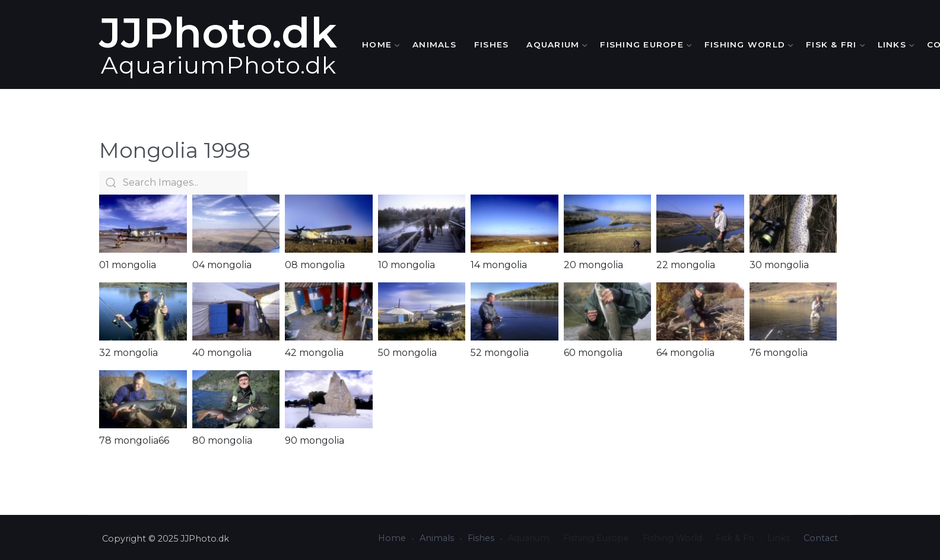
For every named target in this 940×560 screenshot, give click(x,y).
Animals (434, 44)
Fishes (492, 44)
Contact (821, 538)
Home (378, 44)
